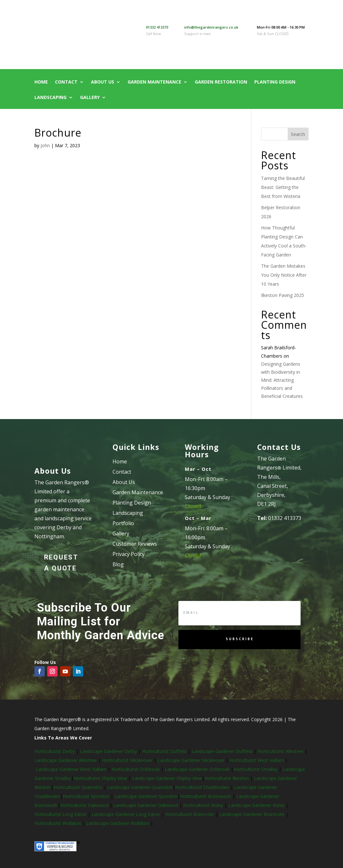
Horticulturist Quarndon (78, 787)
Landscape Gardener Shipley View (167, 778)
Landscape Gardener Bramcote (253, 814)
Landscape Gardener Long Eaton (126, 814)
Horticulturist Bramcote (190, 814)
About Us (103, 82)
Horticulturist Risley (204, 805)
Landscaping (50, 98)
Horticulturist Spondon (87, 796)
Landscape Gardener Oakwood (146, 805)
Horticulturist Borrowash (206, 796)
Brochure (58, 133)
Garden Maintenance (154, 82)
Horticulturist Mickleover (126, 760)
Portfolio (123, 523)
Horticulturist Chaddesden (203, 787)
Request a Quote (61, 563)
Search (298, 134)
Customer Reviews (135, 544)
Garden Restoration (221, 82)
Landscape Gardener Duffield (222, 751)
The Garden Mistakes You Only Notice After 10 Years (284, 275)
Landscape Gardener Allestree (66, 760)
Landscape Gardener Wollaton (118, 823)
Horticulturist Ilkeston (227, 778)
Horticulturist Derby (55, 751)
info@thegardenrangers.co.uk (211, 27)
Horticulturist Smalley (255, 769)
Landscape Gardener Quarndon (140, 787)
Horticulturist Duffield (164, 751)
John (45, 145)
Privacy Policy (129, 554)
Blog (118, 564)
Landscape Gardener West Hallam (71, 769)
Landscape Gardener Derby (108, 751)
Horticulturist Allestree (280, 751)
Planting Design (275, 82)
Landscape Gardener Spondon (146, 796)
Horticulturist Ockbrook (136, 769)
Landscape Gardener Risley (257, 805)
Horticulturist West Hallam (257, 760)
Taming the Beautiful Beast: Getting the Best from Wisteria (283, 187)
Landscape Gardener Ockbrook (197, 769)
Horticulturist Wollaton (58, 823)
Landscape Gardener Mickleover (190, 760)
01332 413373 (157, 27)
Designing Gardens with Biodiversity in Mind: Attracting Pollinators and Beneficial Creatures (282, 380)
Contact (66, 82)
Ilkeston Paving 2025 (283, 295)
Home (41, 82)
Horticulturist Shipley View (100, 778)
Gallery (90, 98)
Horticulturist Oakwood (85, 805)
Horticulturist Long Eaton (61, 814)
